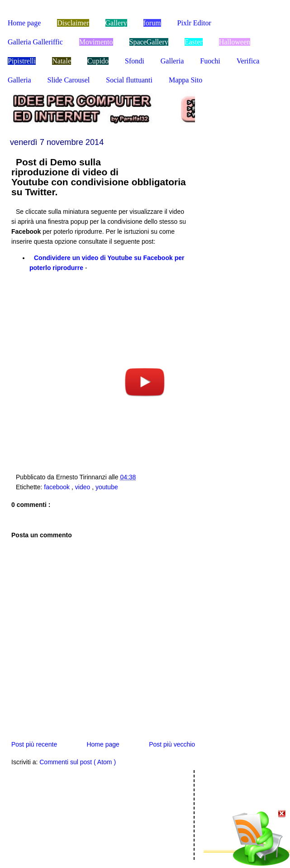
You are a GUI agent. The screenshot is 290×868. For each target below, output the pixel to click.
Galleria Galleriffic (35, 42)
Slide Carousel (69, 80)
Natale (62, 61)
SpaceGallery (149, 42)
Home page (24, 23)
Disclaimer (73, 23)
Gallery (116, 23)
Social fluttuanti (129, 80)
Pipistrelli (22, 61)
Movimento (96, 42)
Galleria (172, 61)
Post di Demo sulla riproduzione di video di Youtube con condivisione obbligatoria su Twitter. (99, 177)
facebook (58, 487)
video (83, 487)
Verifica (248, 61)
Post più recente (34, 744)
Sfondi (135, 61)
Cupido (98, 61)
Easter (194, 42)
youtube (107, 487)
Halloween (235, 42)
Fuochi (210, 61)
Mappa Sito (185, 80)
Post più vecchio (172, 744)
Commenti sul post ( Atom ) (78, 762)
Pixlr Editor (194, 23)
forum (152, 23)
